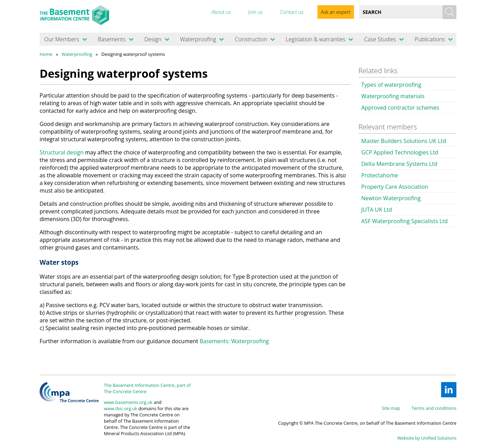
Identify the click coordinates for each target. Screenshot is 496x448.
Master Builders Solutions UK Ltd (404, 141)
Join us (256, 12)
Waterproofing (198, 39)
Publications (430, 39)
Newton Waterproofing (391, 198)
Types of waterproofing (391, 85)
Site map (391, 408)
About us (221, 12)
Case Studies (380, 39)
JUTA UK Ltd (377, 210)
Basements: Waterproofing (234, 341)
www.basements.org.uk (128, 402)
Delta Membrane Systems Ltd (399, 164)
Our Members (62, 39)
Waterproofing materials (393, 96)
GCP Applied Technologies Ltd (400, 152)
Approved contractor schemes (400, 108)
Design (153, 39)
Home (46, 54)
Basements (112, 39)
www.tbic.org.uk (121, 408)
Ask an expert (336, 12)
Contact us (292, 12)
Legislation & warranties (316, 39)
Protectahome (380, 175)
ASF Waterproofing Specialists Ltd (404, 221)
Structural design (62, 152)
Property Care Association (395, 187)
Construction (251, 39)
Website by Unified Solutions (427, 438)
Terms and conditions (434, 408)
